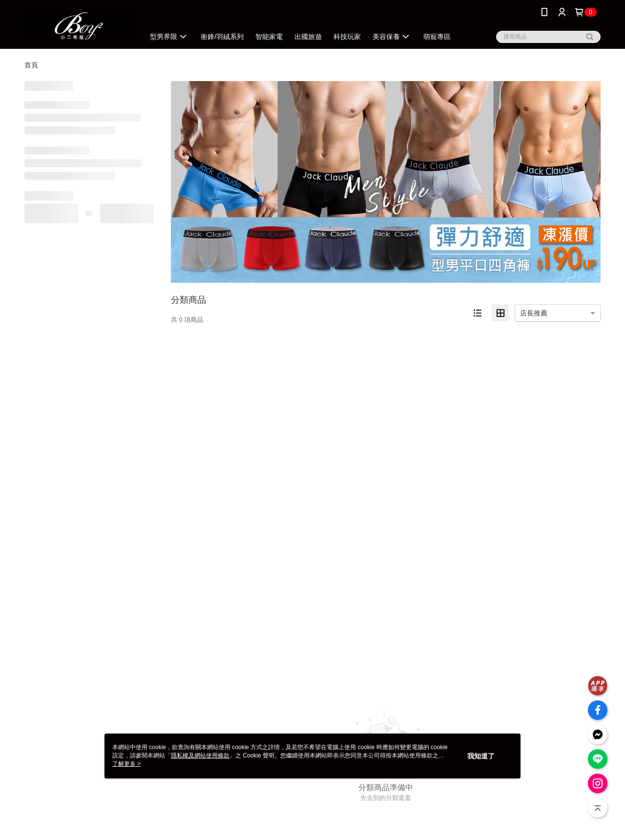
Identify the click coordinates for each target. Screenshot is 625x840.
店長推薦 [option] (534, 313)
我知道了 (481, 756)
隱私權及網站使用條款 (200, 756)
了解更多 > (126, 764)
